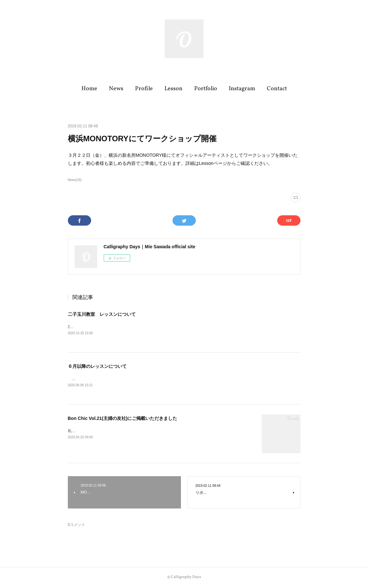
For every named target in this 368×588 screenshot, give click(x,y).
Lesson (173, 89)
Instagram (242, 89)
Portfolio (206, 89)
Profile (144, 89)
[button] (89, 89)
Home (89, 89)
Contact (277, 89)
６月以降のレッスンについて (97, 367)
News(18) (75, 180)
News (116, 89)
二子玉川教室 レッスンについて (102, 314)
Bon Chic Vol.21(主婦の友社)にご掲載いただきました (123, 419)
